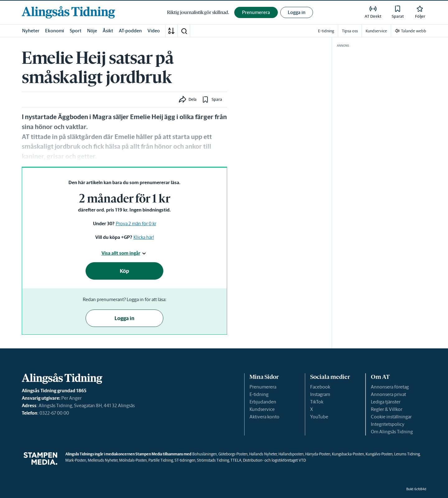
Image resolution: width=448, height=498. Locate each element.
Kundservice (262, 409)
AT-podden (130, 31)
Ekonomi (55, 31)
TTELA (236, 460)
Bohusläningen (205, 454)
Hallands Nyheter (263, 454)
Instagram (320, 394)
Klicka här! (144, 237)
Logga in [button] (297, 12)
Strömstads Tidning (213, 460)
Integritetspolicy (388, 424)
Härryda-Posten (318, 454)
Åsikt (108, 31)
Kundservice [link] (376, 31)
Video (154, 31)
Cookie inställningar (391, 417)
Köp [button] (124, 271)
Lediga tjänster (386, 402)
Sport (76, 31)
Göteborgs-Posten (233, 454)
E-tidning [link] (326, 31)
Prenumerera (263, 387)
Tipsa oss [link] (350, 31)
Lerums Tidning (407, 454)
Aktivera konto (264, 417)
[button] (184, 31)
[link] (68, 12)
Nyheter (31, 31)
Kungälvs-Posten (379, 454)
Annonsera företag (390, 387)
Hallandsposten (291, 454)
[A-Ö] (171, 31)
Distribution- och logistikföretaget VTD (274, 460)
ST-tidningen (185, 460)
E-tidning (259, 394)
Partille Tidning (161, 460)
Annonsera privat (388, 394)
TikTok (317, 402)
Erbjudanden (263, 402)
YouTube (319, 417)
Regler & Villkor (387, 409)
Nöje (92, 31)
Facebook (320, 387)
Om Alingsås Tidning (392, 432)
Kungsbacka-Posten (348, 454)
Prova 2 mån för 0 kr (136, 223)
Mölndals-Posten (133, 460)
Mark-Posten (76, 460)
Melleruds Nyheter (103, 460)
